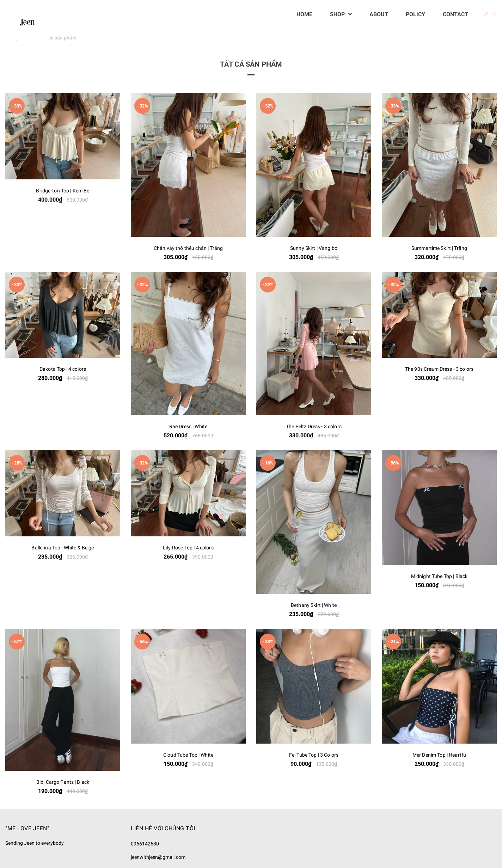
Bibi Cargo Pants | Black (63, 782)
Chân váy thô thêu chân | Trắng (188, 248)
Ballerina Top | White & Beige (63, 548)
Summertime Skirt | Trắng (439, 248)
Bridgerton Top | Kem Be (63, 191)
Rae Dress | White (188, 426)
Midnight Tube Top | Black (439, 576)
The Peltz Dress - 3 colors (314, 426)
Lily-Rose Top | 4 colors (188, 548)
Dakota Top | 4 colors (63, 369)
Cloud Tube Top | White (188, 755)
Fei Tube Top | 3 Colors (314, 755)
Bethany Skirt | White (314, 605)
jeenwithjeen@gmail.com (158, 857)
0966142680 (145, 844)
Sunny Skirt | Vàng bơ (314, 248)
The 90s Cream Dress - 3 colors (439, 369)
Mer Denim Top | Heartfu (439, 755)
